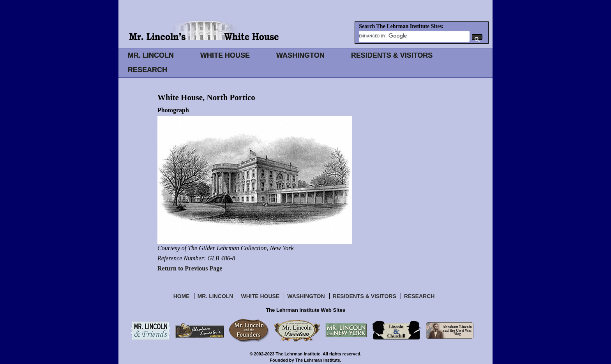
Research (419, 296)
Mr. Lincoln (215, 296)
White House (260, 296)
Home (182, 296)
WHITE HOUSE (225, 55)
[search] (414, 36)
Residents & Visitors (365, 296)
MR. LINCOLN (151, 55)
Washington (306, 296)
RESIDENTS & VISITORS (392, 55)
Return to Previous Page (190, 268)
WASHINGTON (300, 55)
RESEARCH (147, 70)
